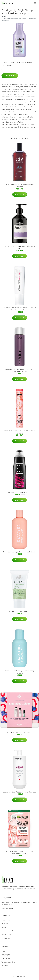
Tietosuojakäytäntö (8, 962)
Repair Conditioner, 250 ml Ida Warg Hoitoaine (19, 552)
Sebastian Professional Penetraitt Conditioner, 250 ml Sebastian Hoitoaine (20, 309)
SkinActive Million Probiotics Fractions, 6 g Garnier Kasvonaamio (20, 852)
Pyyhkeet (5, 924)
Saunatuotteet (6, 935)
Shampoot (21, 62)
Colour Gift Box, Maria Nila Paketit (19, 732)
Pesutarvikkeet (7, 920)
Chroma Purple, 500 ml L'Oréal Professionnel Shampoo (19, 247)
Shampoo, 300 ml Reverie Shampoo (20, 492)
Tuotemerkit (6, 938)
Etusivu (4, 16)
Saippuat (13, 62)
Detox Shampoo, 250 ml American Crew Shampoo (20, 186)
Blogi (3, 951)
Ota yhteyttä (6, 955)
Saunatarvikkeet (7, 931)
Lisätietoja (10, 76)
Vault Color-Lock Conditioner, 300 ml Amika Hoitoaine (19, 432)
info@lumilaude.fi (7, 909)
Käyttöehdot (6, 958)
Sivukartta (5, 966)
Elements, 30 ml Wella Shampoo (19, 611)
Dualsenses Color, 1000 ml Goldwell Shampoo (19, 792)
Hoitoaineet (29, 62)
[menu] (35, 3)
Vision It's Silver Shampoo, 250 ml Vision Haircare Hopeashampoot (20, 370)
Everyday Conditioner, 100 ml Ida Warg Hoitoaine (20, 672)
